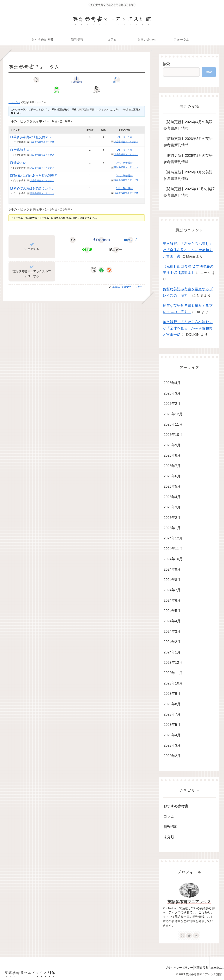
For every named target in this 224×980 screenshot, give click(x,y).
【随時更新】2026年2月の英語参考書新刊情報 (188, 159)
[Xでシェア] (31, 80)
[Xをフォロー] (94, 260)
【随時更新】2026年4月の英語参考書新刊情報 (188, 125)
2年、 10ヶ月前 (124, 153)
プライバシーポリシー (175, 968)
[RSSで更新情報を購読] (109, 260)
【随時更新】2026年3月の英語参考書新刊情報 (188, 142)
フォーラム (14, 93)
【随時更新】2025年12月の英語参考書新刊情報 (189, 192)
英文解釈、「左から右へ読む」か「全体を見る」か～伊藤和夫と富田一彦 (188, 250)
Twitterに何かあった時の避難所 (35, 166)
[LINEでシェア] (99, 80)
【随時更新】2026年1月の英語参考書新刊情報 (188, 175)
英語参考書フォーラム (206, 968)
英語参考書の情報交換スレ (32, 127)
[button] (122, 80)
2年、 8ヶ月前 (123, 100)
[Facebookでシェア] (54, 80)
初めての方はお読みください (34, 179)
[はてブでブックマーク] (77, 80)
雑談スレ (20, 153)
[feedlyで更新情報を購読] (101, 260)
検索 (166, 64)
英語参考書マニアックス (189, 902)
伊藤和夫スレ (23, 140)
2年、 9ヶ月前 (124, 140)
